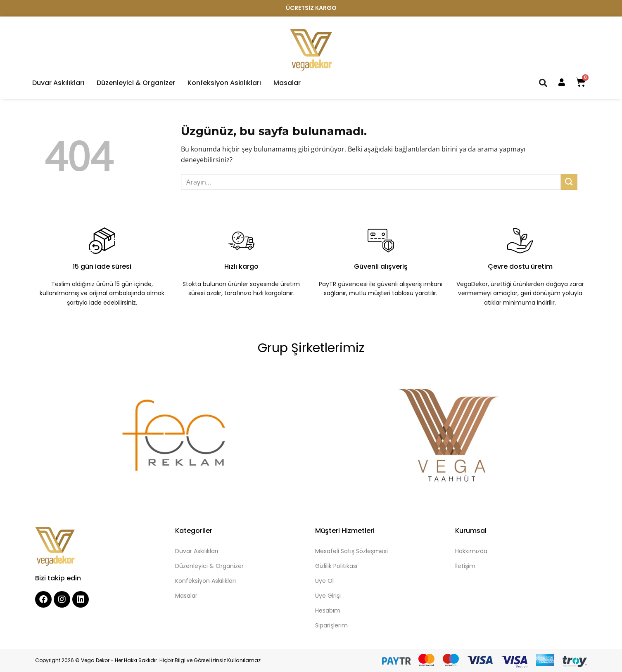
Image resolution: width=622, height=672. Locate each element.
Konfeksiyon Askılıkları (224, 83)
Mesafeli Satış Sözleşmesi (351, 551)
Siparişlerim (331, 625)
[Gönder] (569, 182)
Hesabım (328, 610)
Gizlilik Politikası (336, 566)
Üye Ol (324, 581)
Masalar (287, 83)
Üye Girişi (328, 596)
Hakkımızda (471, 551)
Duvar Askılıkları (58, 83)
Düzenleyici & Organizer (136, 83)
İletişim (465, 566)
